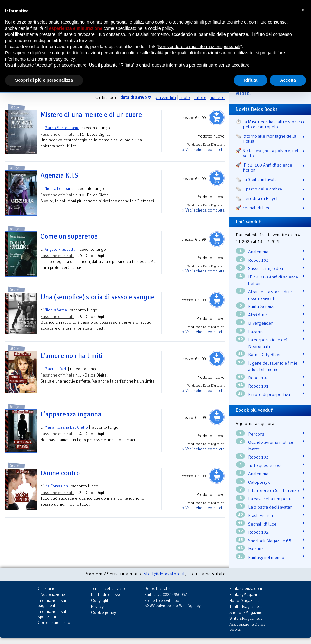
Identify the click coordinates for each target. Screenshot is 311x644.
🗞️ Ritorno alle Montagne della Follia (266, 139)
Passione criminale (57, 134)
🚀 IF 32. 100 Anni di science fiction (264, 168)
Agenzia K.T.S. (60, 175)
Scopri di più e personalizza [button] (44, 80)
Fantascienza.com (246, 589)
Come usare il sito (54, 622)
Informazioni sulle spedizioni (54, 614)
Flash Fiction (261, 515)
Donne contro (60, 473)
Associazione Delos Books (247, 627)
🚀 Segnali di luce (253, 208)
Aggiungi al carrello (217, 118)
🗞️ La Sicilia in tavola (256, 179)
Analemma (258, 252)
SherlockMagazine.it (247, 612)
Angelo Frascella (60, 249)
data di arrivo (134, 97)
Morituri (256, 549)
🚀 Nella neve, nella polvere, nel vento (267, 153)
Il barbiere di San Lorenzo (274, 490)
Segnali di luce (262, 524)
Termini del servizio (108, 589)
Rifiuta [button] (251, 80)
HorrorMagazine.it (245, 600)
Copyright (100, 600)
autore (200, 97)
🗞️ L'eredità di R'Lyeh (257, 198)
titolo (185, 97)
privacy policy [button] (62, 59)
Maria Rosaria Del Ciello (66, 427)
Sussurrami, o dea (266, 268)
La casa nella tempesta (270, 499)
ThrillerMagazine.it (246, 606)
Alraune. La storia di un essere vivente (270, 295)
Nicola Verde (56, 310)
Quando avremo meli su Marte (271, 446)
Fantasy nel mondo (266, 557)
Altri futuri (258, 315)
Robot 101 (258, 386)
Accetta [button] (288, 80)
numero (217, 97)
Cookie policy (104, 612)
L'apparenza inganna (71, 414)
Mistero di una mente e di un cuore (91, 115)
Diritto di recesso (106, 594)
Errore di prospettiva (269, 394)
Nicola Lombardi (59, 188)
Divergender (261, 323)
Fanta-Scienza (262, 306)
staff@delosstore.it (164, 574)
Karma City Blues (265, 355)
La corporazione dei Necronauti (268, 343)
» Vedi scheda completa (203, 149)
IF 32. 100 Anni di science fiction (273, 280)
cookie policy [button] (160, 28)
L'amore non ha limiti (72, 356)
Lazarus (256, 332)
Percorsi (257, 434)
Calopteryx (259, 482)
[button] (303, 10)
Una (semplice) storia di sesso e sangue (98, 297)
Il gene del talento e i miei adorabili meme (273, 366)
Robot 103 (258, 260)
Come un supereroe (69, 236)
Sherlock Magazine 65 (270, 541)
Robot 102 (258, 378)
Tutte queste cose (265, 465)
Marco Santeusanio (62, 128)
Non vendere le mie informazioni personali (199, 47)
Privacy (97, 606)
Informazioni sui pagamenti (52, 603)
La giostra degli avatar (270, 507)
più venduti (165, 97)
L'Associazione (51, 594)
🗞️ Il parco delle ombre (259, 189)
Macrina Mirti (56, 369)
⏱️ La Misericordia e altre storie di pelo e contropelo (270, 124)
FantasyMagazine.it (246, 594)
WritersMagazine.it (246, 618)
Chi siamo (47, 589)
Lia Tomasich (56, 486)
